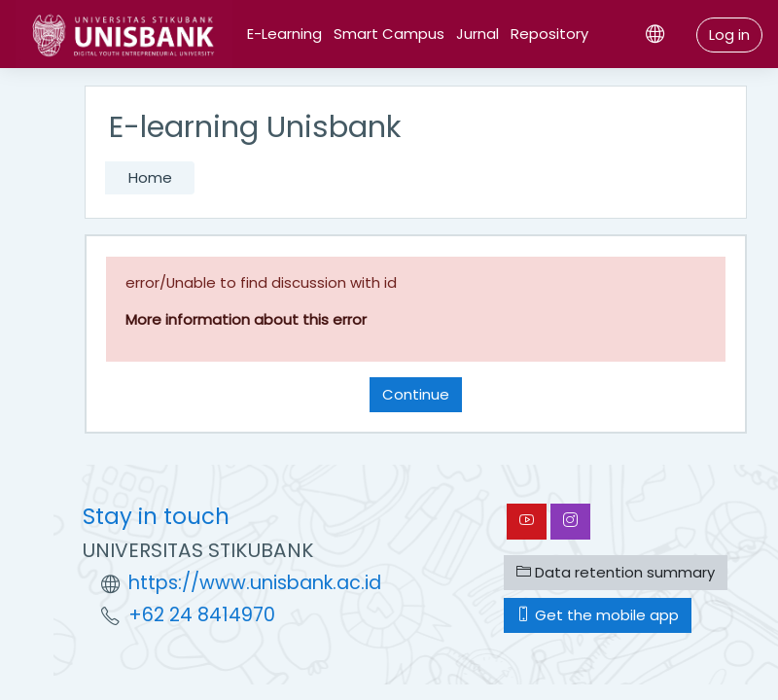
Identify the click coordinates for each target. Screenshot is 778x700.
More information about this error (246, 319)
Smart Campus (389, 34)
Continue (416, 394)
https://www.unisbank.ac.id (255, 583)
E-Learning (284, 34)
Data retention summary (616, 572)
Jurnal (477, 34)
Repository (549, 34)
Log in (729, 35)
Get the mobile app (598, 615)
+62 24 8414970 (202, 615)
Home (150, 177)
